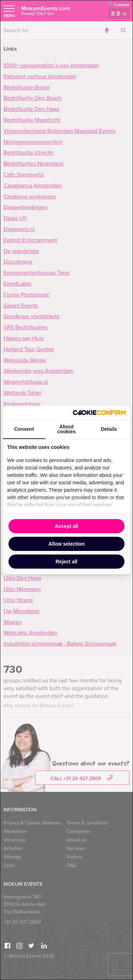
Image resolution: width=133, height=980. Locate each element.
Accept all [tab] (66, 526)
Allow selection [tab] (67, 544)
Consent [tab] (24, 429)
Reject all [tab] (66, 562)
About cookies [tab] (66, 429)
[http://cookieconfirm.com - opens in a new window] (99, 413)
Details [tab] (109, 429)
